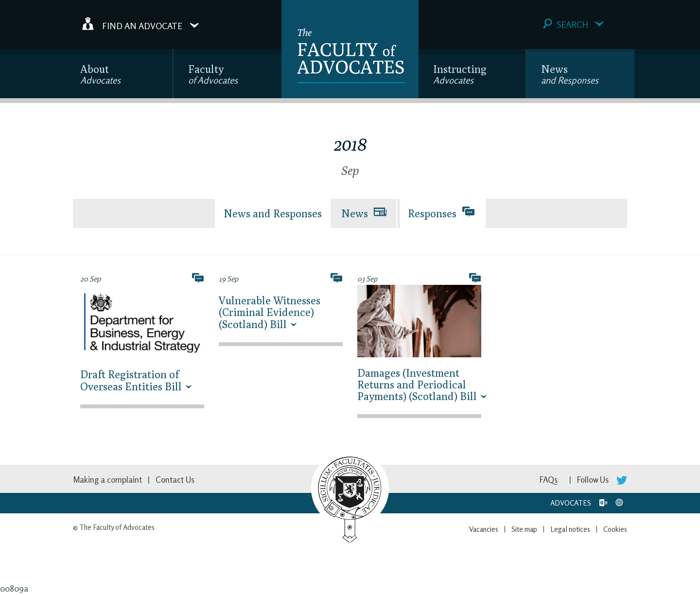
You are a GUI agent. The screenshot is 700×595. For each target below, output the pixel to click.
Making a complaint (107, 480)
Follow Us (602, 480)
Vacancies (484, 529)
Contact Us (175, 480)
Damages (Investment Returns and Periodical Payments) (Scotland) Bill (417, 385)
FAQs (549, 480)
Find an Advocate (140, 24)
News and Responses (273, 213)
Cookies (615, 529)
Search (573, 24)
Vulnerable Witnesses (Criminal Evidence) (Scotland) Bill (270, 312)
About (100, 74)
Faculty (213, 74)
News (570, 74)
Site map (524, 529)
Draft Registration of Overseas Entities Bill (131, 380)
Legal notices (570, 529)
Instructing (460, 74)
